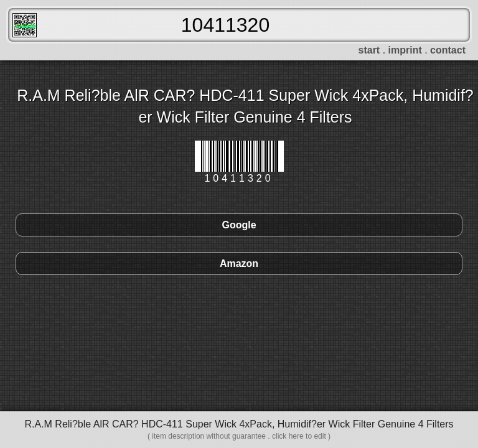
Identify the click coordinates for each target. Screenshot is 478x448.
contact (448, 50)
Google (239, 225)
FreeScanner (25, 25)
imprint (405, 50)
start (369, 50)
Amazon (239, 264)
